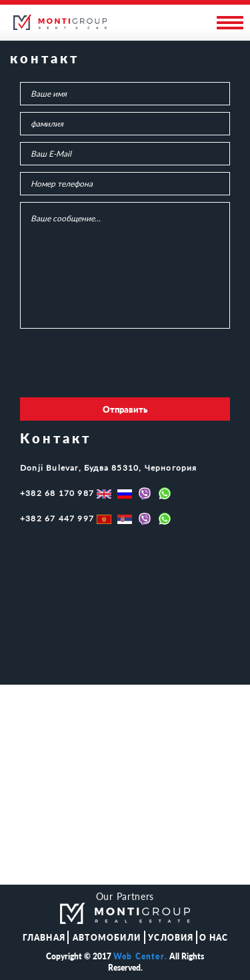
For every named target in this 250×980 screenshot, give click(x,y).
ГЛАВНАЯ (44, 938)
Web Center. (140, 956)
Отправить (125, 409)
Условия (171, 938)
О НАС (214, 938)
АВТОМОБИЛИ (107, 938)
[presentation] (121, 365)
